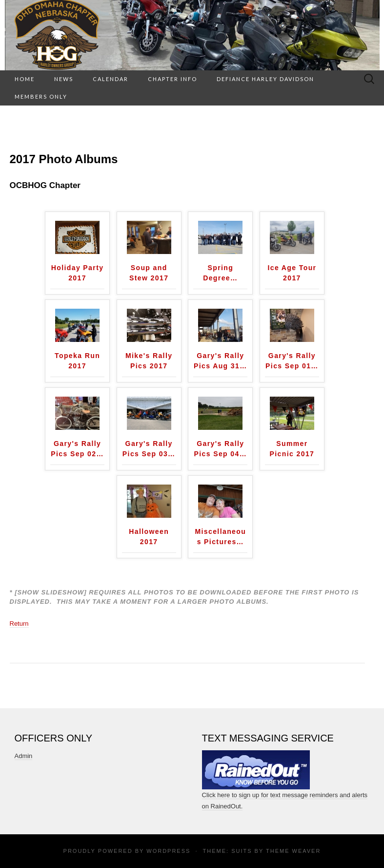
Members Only (41, 96)
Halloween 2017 (149, 537)
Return (19, 624)
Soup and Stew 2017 (149, 273)
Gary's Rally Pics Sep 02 (77, 449)
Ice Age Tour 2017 (292, 273)
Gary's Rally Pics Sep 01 (292, 361)
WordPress (168, 851)
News (64, 79)
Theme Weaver (293, 851)
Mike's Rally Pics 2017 (149, 361)
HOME (25, 79)
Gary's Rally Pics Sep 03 (149, 449)
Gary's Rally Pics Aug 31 (221, 361)
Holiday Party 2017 (78, 273)
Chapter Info (172, 79)
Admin (24, 756)
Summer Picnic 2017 (292, 449)
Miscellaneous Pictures (220, 537)
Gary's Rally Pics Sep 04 (220, 449)
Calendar (111, 79)
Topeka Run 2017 (77, 361)
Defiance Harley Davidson (265, 79)
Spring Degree (220, 273)
